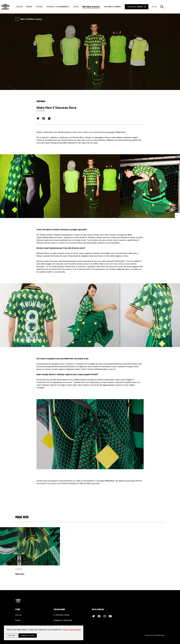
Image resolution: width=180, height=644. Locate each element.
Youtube (110, 616)
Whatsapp (49, 118)
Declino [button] (12, 635)
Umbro (5, 7)
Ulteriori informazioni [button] (72, 629)
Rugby (29, 7)
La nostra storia (61, 615)
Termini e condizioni (63, 620)
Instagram (105, 616)
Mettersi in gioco (91, 7)
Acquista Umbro (135, 7)
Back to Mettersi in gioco (29, 19)
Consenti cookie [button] (28, 635)
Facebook (44, 118)
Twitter (38, 118)
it (153, 7)
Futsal (39, 7)
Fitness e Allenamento (58, 7)
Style (76, 7)
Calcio (19, 7)
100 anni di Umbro (112, 7)
